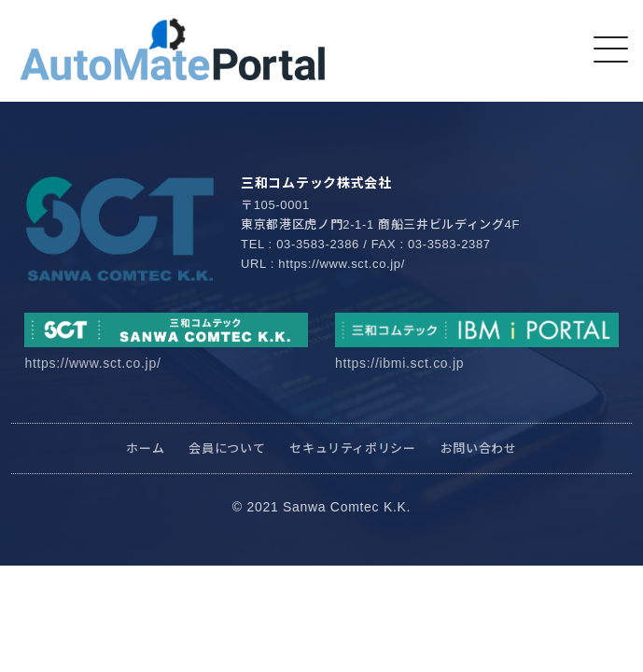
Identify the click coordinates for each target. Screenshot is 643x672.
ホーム (145, 448)
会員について (227, 448)
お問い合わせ (479, 448)
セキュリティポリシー (353, 448)
